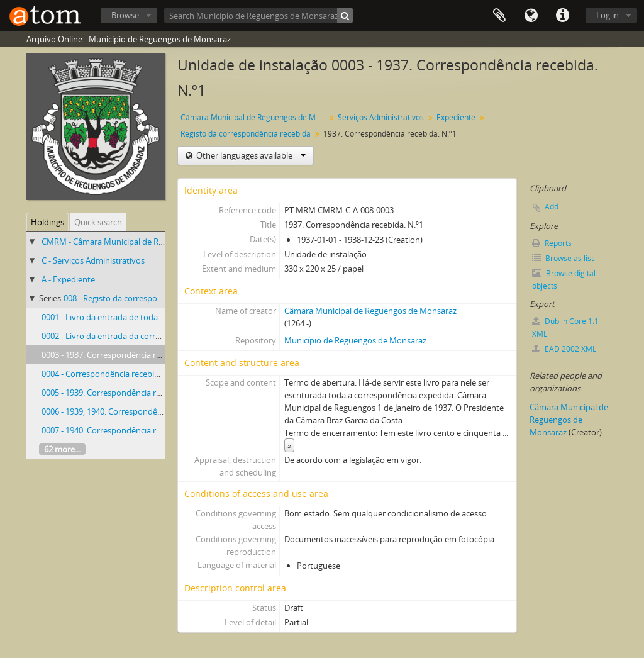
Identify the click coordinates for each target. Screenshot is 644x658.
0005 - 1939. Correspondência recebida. (114, 393)
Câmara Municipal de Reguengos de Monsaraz (254, 117)
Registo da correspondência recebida (246, 134)
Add (552, 207)
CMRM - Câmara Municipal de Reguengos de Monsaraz (143, 242)
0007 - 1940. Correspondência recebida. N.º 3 (124, 430)
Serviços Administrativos (381, 117)
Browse (125, 15)
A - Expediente (68, 279)
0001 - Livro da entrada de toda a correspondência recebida (152, 317)
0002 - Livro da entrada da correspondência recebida (139, 336)
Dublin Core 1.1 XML (565, 327)
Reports (552, 243)
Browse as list (563, 258)
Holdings (47, 222)
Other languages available (250, 155)
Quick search (98, 222)
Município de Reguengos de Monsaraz (355, 340)
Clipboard (499, 16)
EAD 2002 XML (564, 349)
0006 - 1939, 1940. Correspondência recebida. (125, 411)
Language (531, 16)
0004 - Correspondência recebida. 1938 (113, 374)
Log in (608, 15)
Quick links (562, 16)
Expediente (456, 117)
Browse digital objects (564, 280)
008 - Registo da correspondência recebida (142, 298)
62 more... (62, 449)
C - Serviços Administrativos (93, 260)
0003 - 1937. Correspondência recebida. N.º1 (123, 355)
